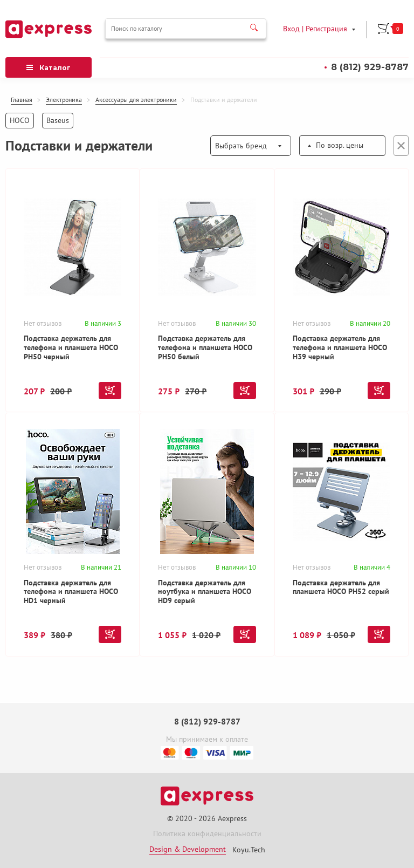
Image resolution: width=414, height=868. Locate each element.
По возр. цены (340, 145)
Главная (22, 100)
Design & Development (188, 849)
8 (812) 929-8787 (370, 67)
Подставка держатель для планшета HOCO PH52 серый (341, 588)
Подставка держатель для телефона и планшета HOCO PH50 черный (71, 347)
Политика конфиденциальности (207, 834)
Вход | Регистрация (315, 28)
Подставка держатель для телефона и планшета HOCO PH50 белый (206, 347)
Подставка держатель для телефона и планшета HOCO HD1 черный (71, 592)
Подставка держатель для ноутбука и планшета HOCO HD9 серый (205, 592)
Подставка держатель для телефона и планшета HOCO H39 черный (340, 347)
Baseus (58, 120)
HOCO (20, 120)
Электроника (64, 100)
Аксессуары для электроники (136, 100)
